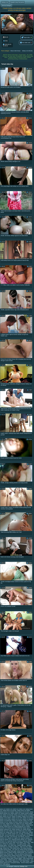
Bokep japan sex (13, 860)
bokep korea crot (9, 826)
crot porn (27, 837)
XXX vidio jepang (5, 864)
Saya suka (26, 38)
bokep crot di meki (17, 818)
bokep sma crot (13, 831)
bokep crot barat (18, 815)
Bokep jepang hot (22, 857)
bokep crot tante (13, 822)
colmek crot (25, 832)
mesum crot (3, 838)
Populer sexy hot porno (17, 2)
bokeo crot (22, 809)
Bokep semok (4, 853)
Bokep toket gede (11, 851)
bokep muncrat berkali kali (15, 828)
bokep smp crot (23, 831)
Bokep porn (13, 844)
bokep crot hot (4, 822)
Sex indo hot (16, 850)
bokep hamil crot (11, 824)
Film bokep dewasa (26, 848)
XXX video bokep (25, 861)
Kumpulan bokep (15, 863)
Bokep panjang (21, 851)
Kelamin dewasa (22, 845)
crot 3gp (21, 834)
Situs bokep (8, 861)
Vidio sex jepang (19, 854)
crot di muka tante (10, 835)
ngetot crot (17, 838)
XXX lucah (27, 842)
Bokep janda (21, 853)
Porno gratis (30, 851)
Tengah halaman (14, 866)
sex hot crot (9, 842)
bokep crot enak (28, 821)
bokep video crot (11, 832)
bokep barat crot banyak (10, 811)
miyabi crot (10, 838)
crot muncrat (14, 837)
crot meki (7, 837)
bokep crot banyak (8, 815)
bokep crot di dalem (6, 818)
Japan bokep (4, 860)
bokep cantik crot (15, 813)
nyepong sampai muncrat (14, 841)
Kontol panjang (28, 855)
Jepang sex (16, 861)
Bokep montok (13, 853)
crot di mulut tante (21, 835)
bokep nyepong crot (6, 829)
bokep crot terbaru (24, 822)
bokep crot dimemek (6, 821)
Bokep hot (5, 844)
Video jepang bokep (6, 850)
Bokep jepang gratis (24, 860)
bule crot (18, 832)
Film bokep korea (15, 848)
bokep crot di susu (17, 819)
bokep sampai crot (17, 829)
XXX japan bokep (22, 844)
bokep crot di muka (28, 818)
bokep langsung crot (20, 826)
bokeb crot (9, 809)
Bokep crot (5, 2)
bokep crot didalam (28, 819)
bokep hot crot (20, 824)
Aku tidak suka (25, 43)
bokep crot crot (7, 816)
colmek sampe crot (13, 834)
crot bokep (27, 834)
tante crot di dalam (18, 842)
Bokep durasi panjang (26, 850)
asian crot (3, 809)
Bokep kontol (7, 855)
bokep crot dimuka (27, 51)
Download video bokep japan (8, 857)
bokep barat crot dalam (24, 811)
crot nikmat (21, 837)
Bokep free (6, 848)
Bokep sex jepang (14, 847)
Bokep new (3, 854)
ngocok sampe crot (5, 839)
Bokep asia (10, 854)
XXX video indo (12, 845)
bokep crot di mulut (5, 819)
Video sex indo (24, 847)
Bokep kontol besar (17, 855)
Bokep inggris (18, 858)
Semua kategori (6, 5)
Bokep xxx (3, 851)
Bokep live (31, 857)
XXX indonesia (29, 853)
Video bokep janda (28, 858)
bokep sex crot (4, 831)
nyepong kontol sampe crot (19, 839)
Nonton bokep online (27, 863)
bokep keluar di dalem (19, 825)
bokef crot (16, 809)
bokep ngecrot (27, 828)
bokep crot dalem (17, 816)
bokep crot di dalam (28, 816)
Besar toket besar (16, 51)
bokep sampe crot (28, 829)
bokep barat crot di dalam (7, 812)
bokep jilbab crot (7, 825)
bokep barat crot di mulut (22, 812)
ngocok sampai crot (26, 838)
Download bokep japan (7, 858)
